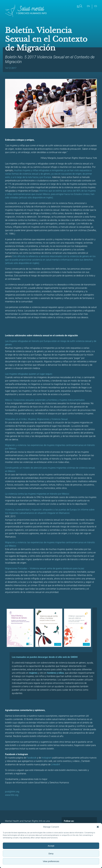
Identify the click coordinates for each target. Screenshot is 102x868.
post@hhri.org (12, 792)
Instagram (47, 758)
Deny (51, 854)
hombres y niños (56, 673)
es (96, 6)
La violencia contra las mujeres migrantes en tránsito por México (37, 494)
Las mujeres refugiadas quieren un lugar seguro (29, 374)
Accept (51, 846)
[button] (98, 827)
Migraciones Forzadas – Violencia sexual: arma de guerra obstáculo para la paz (45, 568)
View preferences (51, 861)
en (88, 6)
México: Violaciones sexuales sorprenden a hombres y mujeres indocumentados (45, 400)
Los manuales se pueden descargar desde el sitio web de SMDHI (45, 657)
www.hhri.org (12, 795)
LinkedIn (55, 764)
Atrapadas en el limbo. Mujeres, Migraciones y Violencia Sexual (37, 419)
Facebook (32, 758)
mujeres (33, 673)
